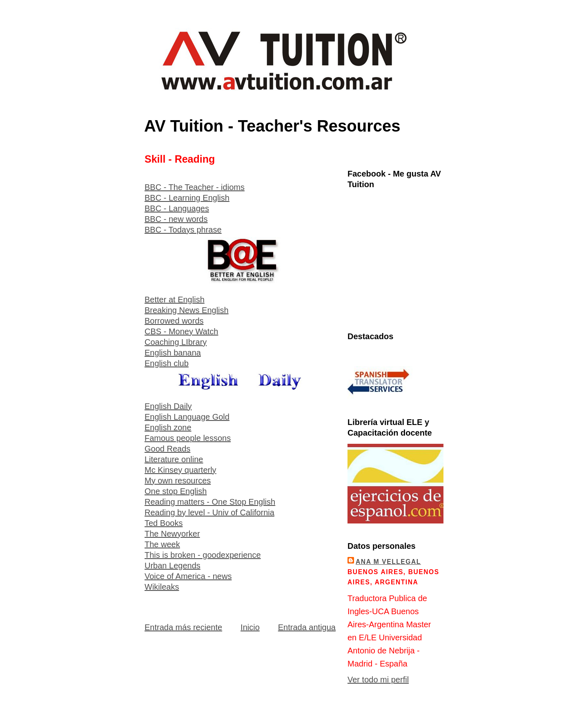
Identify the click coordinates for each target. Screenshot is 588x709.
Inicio (250, 627)
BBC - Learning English (187, 198)
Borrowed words (174, 321)
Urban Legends (173, 566)
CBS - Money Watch (181, 331)
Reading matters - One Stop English (210, 502)
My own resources (178, 481)
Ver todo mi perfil (378, 680)
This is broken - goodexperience (203, 555)
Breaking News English (187, 310)
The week (162, 544)
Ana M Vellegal (388, 562)
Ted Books (164, 523)
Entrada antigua (307, 627)
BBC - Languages (177, 208)
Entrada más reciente (183, 627)
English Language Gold (187, 417)
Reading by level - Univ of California (209, 512)
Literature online (174, 459)
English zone (168, 427)
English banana (173, 353)
